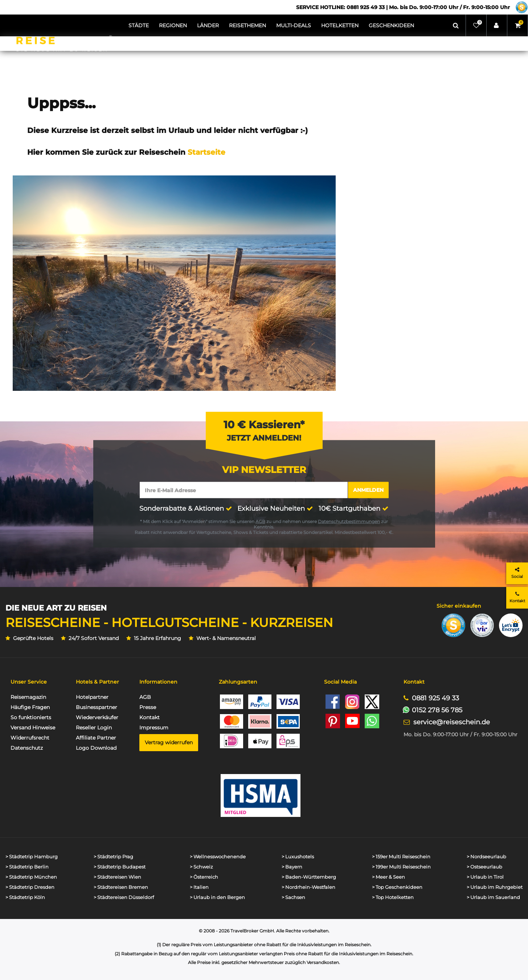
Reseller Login (94, 728)
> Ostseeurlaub (484, 867)
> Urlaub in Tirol (485, 877)
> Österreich (204, 877)
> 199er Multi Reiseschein (401, 867)
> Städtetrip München (31, 877)
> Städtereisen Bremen (121, 887)
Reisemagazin (28, 697)
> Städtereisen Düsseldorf (124, 897)
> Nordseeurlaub (486, 857)
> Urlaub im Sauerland (493, 897)
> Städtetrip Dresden (30, 887)
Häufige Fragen (30, 707)
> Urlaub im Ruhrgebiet (495, 887)
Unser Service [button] (29, 682)
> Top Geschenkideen (397, 887)
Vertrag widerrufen (169, 742)
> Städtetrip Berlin (27, 867)
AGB (260, 521)
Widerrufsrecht (30, 738)
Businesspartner (97, 707)
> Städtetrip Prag (113, 857)
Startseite (206, 152)
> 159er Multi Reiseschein (401, 857)
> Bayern (292, 867)
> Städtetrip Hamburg (32, 857)
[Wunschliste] (476, 25)
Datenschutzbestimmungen (349, 521)
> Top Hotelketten (393, 897)
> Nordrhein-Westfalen (308, 887)
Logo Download (96, 748)
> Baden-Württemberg (309, 877)
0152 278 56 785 (437, 710)
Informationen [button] (158, 682)
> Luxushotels (298, 857)
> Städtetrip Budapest (120, 867)
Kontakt (150, 717)
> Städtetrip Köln (25, 897)
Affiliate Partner (96, 738)
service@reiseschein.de (452, 722)
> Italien (199, 887)
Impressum (154, 728)
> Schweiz (201, 867)
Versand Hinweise (33, 728)
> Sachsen (293, 897)
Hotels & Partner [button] (97, 682)
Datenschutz (27, 748)
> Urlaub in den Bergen (217, 897)
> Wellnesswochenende (218, 857)
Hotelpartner (92, 697)
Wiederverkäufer (97, 717)
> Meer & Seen (388, 877)
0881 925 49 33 (435, 698)
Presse (148, 707)
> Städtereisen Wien (117, 877)
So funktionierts (31, 717)
